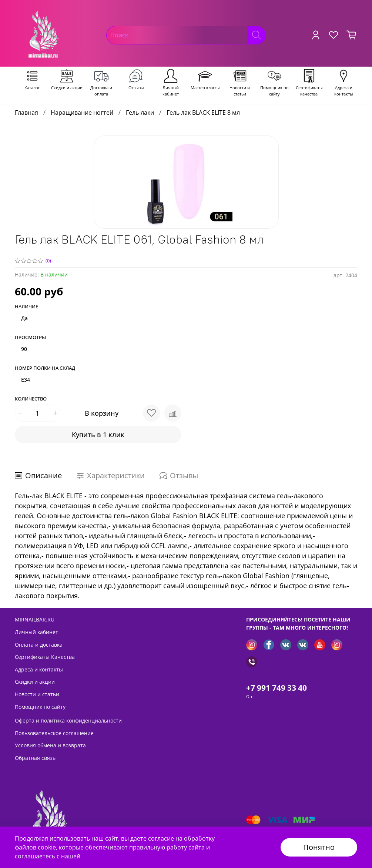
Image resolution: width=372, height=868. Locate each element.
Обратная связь (35, 758)
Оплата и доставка (39, 645)
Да (24, 318)
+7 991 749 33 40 (277, 688)
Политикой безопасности (119, 856)
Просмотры (30, 338)
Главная (26, 113)
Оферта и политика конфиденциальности (68, 720)
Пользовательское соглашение (54, 733)
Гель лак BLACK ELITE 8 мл (203, 113)
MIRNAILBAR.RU (35, 619)
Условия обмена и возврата (50, 745)
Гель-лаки (140, 113)
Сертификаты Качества (45, 657)
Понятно (319, 847)
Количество (31, 399)
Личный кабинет (36, 632)
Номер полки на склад (45, 368)
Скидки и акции (35, 682)
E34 (26, 380)
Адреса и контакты (39, 669)
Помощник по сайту (40, 707)
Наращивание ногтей (82, 113)
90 (24, 349)
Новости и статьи (37, 694)
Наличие (26, 307)
